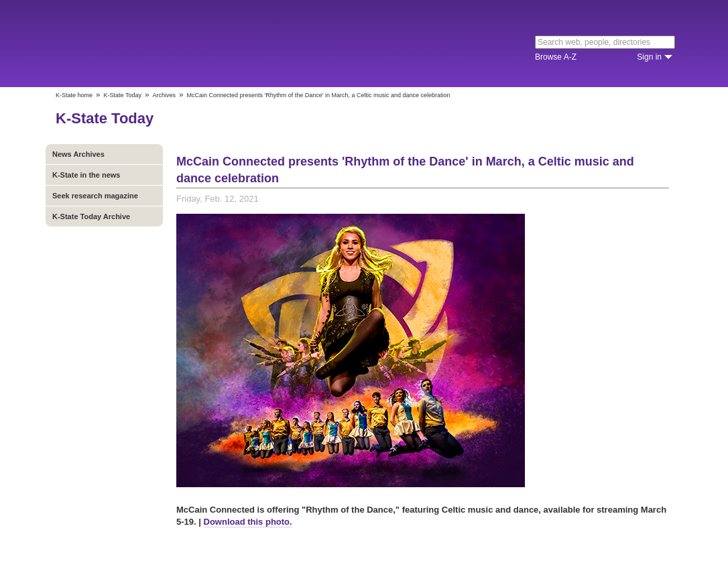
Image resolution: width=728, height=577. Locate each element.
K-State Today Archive (91, 216)
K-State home (74, 95)
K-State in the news (86, 175)
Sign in (649, 57)
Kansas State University (165, 44)
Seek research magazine (95, 196)
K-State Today (123, 95)
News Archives (78, 154)
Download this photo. (248, 522)
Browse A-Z (556, 57)
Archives (164, 95)
